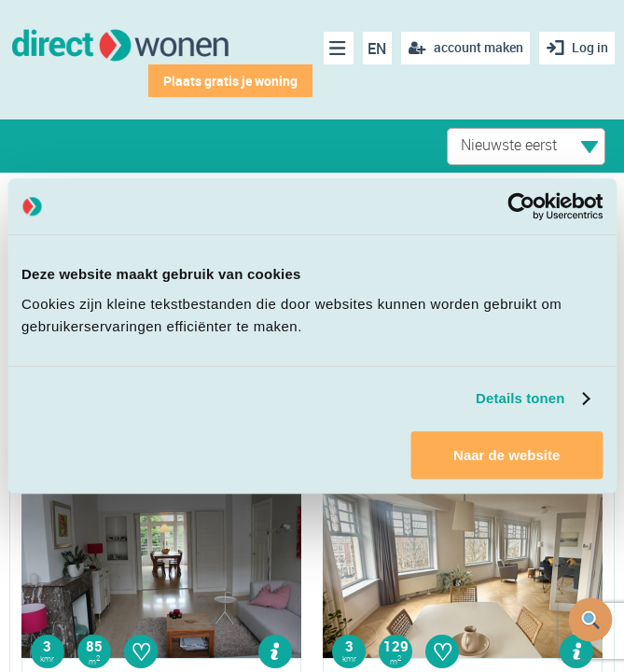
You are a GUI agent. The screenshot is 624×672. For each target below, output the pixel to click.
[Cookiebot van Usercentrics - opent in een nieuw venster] (521, 206)
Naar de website (506, 455)
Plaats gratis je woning (229, 81)
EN (376, 49)
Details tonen (520, 398)
